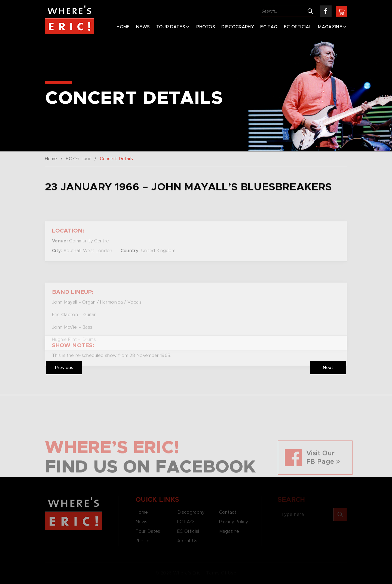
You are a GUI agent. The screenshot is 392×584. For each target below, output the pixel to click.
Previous (64, 368)
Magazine (330, 27)
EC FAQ (269, 27)
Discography (238, 27)
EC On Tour (78, 159)
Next (328, 368)
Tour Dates (171, 27)
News (143, 27)
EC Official (298, 27)
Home (123, 27)
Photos (206, 27)
